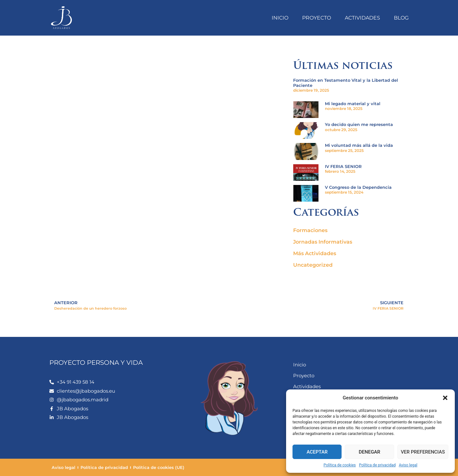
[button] (445, 398)
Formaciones (310, 230)
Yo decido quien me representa (359, 124)
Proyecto (317, 18)
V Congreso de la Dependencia (358, 187)
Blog (401, 18)
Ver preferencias (423, 452)
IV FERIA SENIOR (343, 166)
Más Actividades (315, 253)
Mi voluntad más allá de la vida (359, 145)
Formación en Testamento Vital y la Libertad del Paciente (346, 83)
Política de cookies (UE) (159, 467)
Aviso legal (408, 465)
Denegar (370, 452)
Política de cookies (340, 465)
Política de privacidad (377, 465)
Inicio (280, 18)
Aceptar (317, 452)
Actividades (362, 18)
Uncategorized (313, 265)
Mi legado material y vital (353, 104)
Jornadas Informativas (323, 242)
